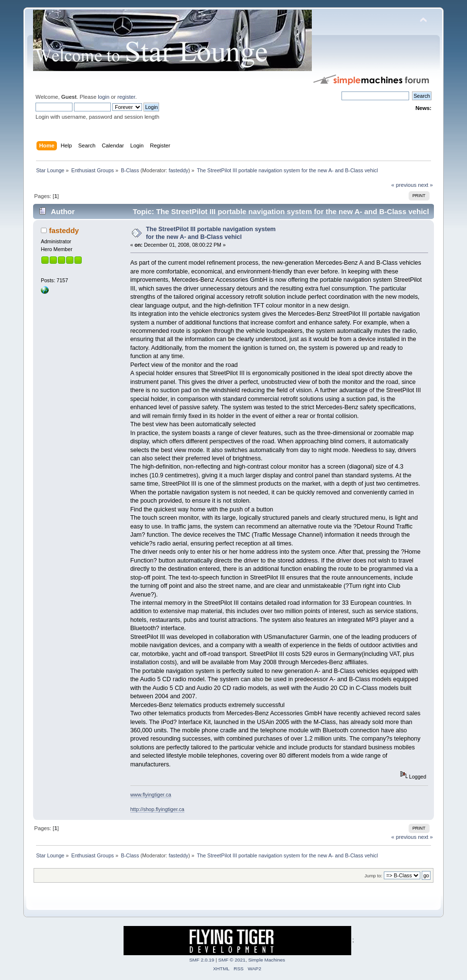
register (126, 97)
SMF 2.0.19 (202, 960)
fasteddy (179, 170)
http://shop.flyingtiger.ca (157, 809)
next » (425, 185)
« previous (404, 185)
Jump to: (373, 876)
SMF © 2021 (232, 960)
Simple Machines (267, 960)
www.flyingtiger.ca (151, 795)
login (104, 97)
